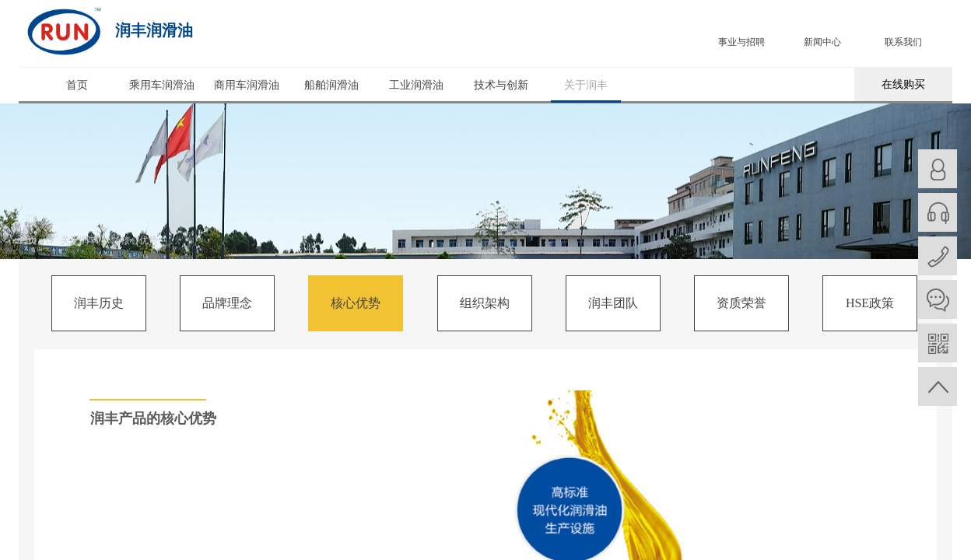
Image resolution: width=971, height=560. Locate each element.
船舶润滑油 (331, 85)
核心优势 (139, 240)
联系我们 (903, 42)
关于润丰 (586, 85)
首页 (77, 85)
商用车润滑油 (247, 85)
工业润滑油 (416, 85)
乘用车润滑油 (162, 85)
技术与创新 (501, 85)
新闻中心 (822, 42)
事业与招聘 (741, 42)
